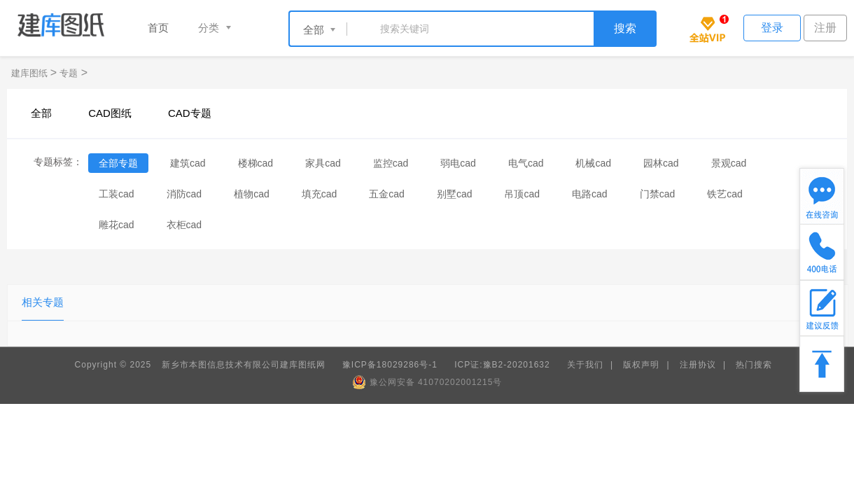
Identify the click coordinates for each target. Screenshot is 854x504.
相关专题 (43, 302)
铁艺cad (725, 194)
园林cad (661, 163)
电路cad (590, 194)
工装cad (117, 194)
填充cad (320, 194)
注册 (825, 28)
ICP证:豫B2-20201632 (502, 365)
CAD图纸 (110, 113)
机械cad (593, 163)
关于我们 (585, 365)
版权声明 (641, 365)
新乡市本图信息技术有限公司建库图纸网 (244, 365)
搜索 (625, 28)
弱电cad (458, 163)
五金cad (387, 194)
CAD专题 (190, 113)
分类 (209, 28)
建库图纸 (31, 73)
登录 (772, 28)
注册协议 (698, 365)
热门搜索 (754, 365)
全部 (41, 113)
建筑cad (188, 163)
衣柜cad (184, 225)
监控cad (391, 163)
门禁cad (658, 194)
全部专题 (118, 163)
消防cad (184, 194)
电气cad (526, 163)
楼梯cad (256, 163)
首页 (158, 28)
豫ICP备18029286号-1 (390, 365)
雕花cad (117, 225)
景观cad (729, 163)
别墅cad (455, 194)
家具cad (323, 163)
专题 (69, 73)
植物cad (252, 194)
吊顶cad (522, 194)
